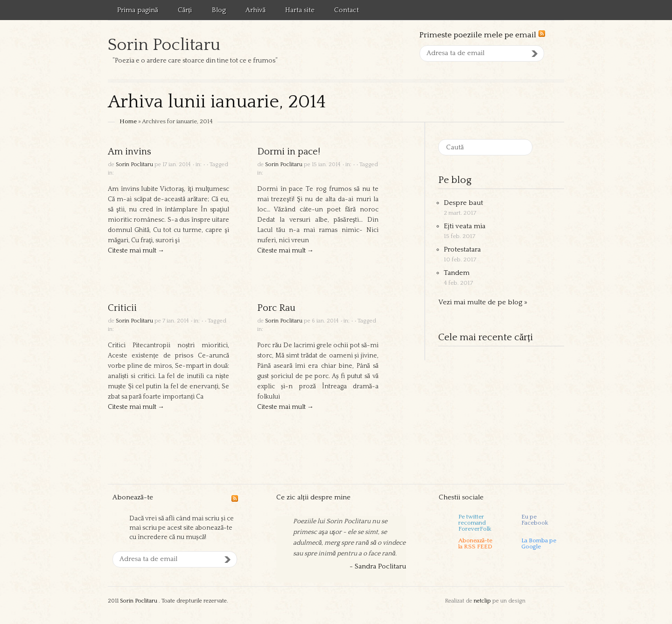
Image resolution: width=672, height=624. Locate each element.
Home (128, 121)
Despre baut (463, 203)
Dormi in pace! (289, 152)
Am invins (129, 152)
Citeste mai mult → (136, 251)
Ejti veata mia (465, 226)
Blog (219, 10)
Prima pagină (138, 10)
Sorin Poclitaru (164, 45)
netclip (482, 601)
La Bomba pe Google (539, 544)
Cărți (185, 10)
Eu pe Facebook (535, 520)
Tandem (457, 273)
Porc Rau (276, 308)
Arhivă (256, 10)
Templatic (546, 601)
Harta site (300, 10)
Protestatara (462, 249)
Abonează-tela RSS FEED (476, 544)
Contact (346, 10)
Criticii (122, 308)
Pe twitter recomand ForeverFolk (475, 522)
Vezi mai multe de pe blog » (483, 302)
